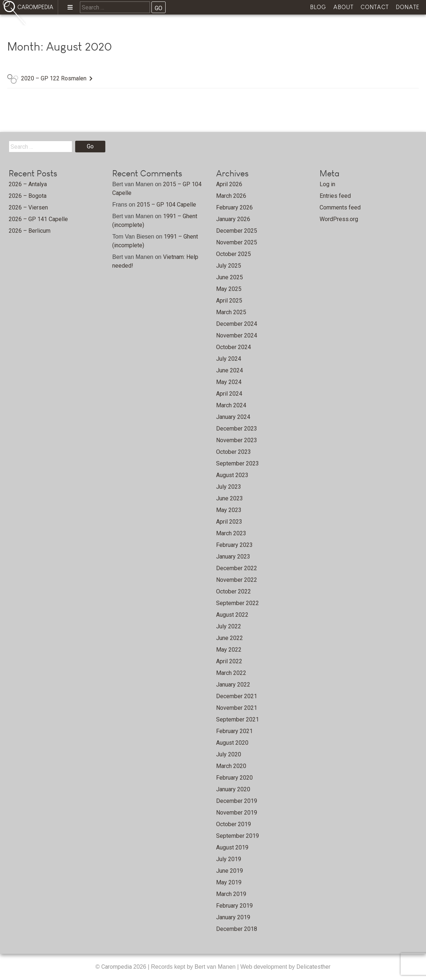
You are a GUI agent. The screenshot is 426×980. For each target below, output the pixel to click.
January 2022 (233, 685)
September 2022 (238, 603)
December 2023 (237, 429)
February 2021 (234, 731)
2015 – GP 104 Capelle (167, 205)
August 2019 (232, 847)
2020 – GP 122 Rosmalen (54, 78)
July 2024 (229, 359)
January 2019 (233, 917)
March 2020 (231, 766)
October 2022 (234, 591)
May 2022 (229, 650)
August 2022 (232, 615)
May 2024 (229, 382)
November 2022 (237, 580)
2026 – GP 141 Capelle (38, 219)
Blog (318, 7)
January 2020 (233, 789)
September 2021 (238, 719)
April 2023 (229, 522)
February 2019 (234, 906)
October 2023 (234, 452)
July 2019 (229, 859)
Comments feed (340, 207)
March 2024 (231, 405)
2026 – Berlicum (30, 231)
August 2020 (232, 743)
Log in (327, 184)
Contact (375, 7)
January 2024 (233, 417)
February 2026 (234, 207)
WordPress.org (339, 219)
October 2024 (234, 347)
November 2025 (237, 242)
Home (51, 27)
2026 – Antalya (28, 184)
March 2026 (231, 196)
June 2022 (230, 638)
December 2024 (237, 324)
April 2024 (229, 394)
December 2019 (237, 801)
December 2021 (237, 696)
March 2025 (231, 312)
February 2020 (234, 778)
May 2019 (229, 882)
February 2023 (234, 545)
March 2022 (231, 673)
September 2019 (238, 836)
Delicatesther (313, 967)
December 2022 (237, 568)
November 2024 (237, 335)
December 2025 (237, 231)
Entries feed (335, 196)
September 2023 (238, 463)
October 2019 (234, 824)
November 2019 (237, 813)
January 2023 (233, 557)
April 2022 (229, 661)
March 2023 (231, 533)
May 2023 (229, 510)
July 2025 (229, 266)
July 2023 (229, 487)
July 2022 (229, 626)
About (343, 7)
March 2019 (231, 894)
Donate (408, 7)
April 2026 (229, 184)
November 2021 (237, 708)
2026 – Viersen (28, 207)
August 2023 (232, 475)
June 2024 (230, 370)
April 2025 (229, 301)
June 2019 (230, 871)
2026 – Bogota (28, 196)
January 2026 (233, 219)
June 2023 (230, 498)
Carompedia (117, 967)
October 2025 (234, 254)
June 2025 (230, 277)
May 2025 (229, 289)
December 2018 (237, 929)
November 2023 (237, 440)
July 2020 (229, 754)
